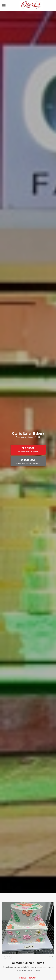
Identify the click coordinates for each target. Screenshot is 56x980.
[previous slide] (5, 957)
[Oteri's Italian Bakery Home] (31, 5)
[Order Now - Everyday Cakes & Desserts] (28, 461)
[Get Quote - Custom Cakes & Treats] (28, 450)
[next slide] (10, 957)
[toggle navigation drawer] (4, 5)
